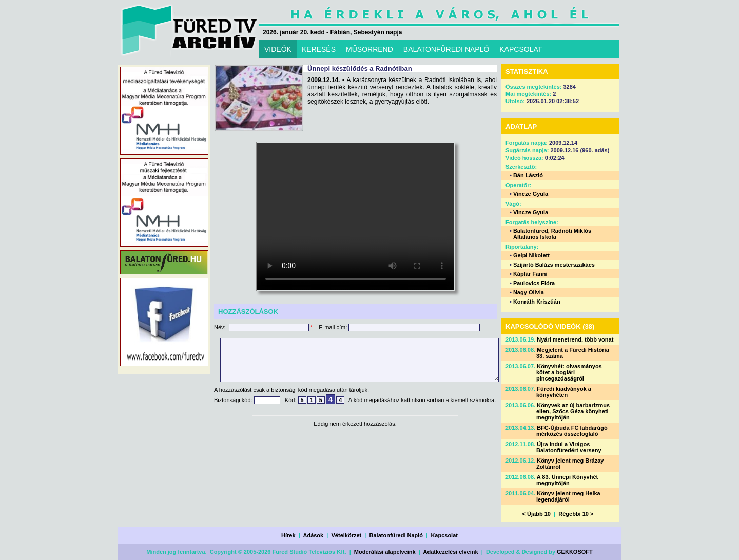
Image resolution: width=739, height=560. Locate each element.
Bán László (528, 175)
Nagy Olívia (529, 292)
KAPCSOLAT (521, 49)
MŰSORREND (369, 49)
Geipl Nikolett (531, 255)
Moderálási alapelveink (385, 552)
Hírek (288, 535)
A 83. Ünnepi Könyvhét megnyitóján (567, 480)
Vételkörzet (347, 535)
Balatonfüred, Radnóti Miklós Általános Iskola (552, 234)
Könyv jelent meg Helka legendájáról (568, 496)
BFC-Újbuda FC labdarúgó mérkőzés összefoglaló (572, 431)
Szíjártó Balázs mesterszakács (554, 265)
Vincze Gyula (531, 194)
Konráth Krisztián (537, 302)
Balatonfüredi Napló (396, 535)
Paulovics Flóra (534, 283)
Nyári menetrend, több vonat (575, 339)
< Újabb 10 (537, 514)
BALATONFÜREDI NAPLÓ (446, 49)
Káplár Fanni (530, 274)
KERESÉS (319, 49)
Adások (313, 535)
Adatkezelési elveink (451, 552)
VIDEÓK (278, 49)
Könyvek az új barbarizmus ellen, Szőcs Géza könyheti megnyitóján (573, 411)
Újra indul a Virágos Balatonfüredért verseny (569, 447)
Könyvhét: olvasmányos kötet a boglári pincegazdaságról (569, 372)
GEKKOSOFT (575, 552)
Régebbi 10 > (576, 514)
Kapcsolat (444, 535)
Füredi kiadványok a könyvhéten (564, 392)
